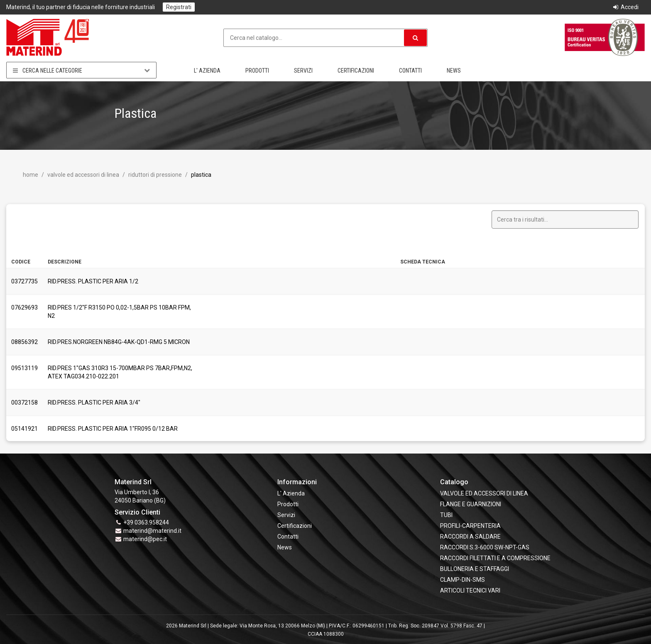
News (454, 71)
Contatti (410, 71)
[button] (415, 38)
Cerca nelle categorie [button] (81, 70)
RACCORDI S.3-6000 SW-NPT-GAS (485, 547)
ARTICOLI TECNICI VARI (470, 590)
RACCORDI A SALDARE (470, 537)
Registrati (179, 7)
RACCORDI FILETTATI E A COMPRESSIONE (495, 558)
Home (31, 175)
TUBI (446, 515)
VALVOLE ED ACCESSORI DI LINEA (83, 175)
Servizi (303, 71)
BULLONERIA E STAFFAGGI (475, 569)
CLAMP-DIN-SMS (463, 580)
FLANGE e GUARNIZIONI (471, 504)
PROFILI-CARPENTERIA (470, 526)
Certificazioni (356, 71)
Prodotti (257, 71)
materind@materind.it (152, 531)
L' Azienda (207, 71)
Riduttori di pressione (154, 175)
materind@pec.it (145, 539)
